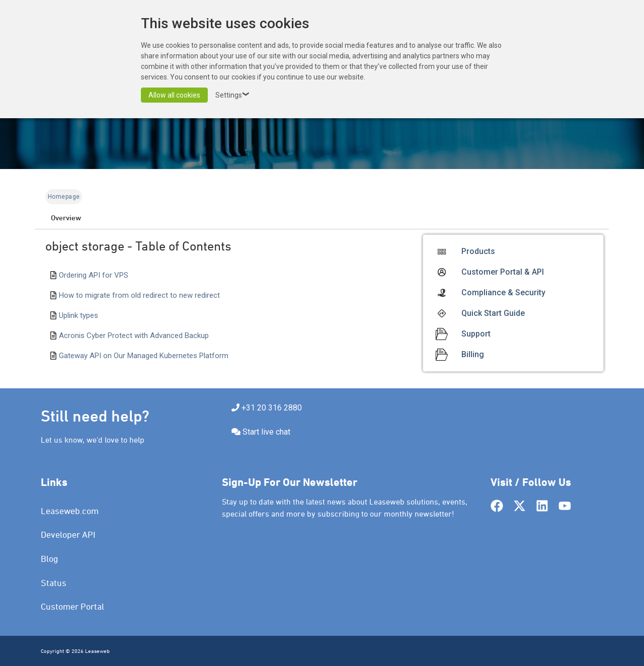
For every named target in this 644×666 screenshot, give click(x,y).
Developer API (68, 534)
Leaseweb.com (70, 511)
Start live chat (266, 432)
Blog (50, 559)
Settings (234, 95)
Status (54, 583)
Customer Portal (72, 606)
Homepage (64, 197)
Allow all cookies (174, 95)
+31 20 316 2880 (272, 408)
